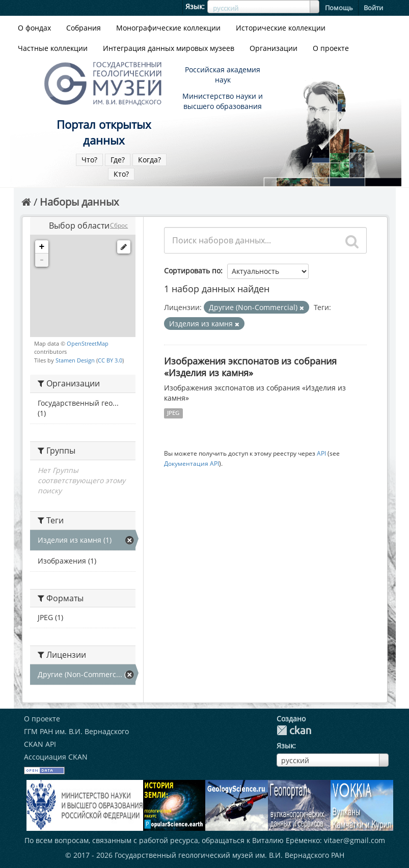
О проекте (331, 48)
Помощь (339, 8)
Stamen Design (75, 360)
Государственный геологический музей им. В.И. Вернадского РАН (229, 855)
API (321, 453)
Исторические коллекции (281, 28)
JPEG (173, 413)
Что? (89, 160)
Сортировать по (192, 271)
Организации (274, 48)
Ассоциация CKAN (56, 757)
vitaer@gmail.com (355, 840)
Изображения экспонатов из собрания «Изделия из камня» (250, 367)
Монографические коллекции (168, 28)
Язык (194, 6)
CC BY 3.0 (110, 360)
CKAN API (40, 744)
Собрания (84, 28)
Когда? (149, 160)
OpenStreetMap (88, 343)
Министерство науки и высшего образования (223, 101)
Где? (118, 160)
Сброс (119, 225)
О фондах (34, 28)
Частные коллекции (53, 48)
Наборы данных (79, 202)
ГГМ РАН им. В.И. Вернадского (76, 731)
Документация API (192, 463)
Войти (373, 8)
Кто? (121, 174)
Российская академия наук (223, 75)
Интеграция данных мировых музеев (169, 48)
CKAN (294, 730)
